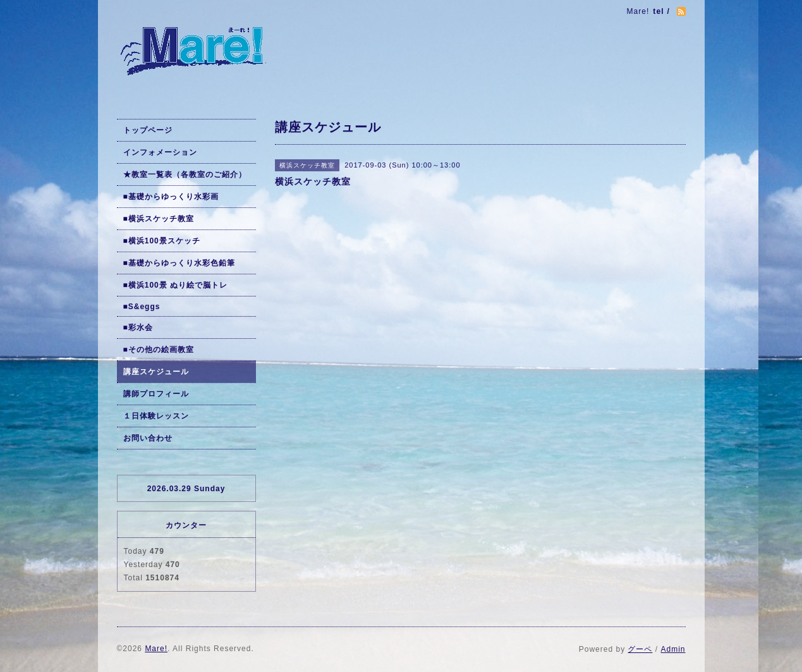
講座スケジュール (156, 372)
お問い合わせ (148, 438)
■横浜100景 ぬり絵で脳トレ (176, 285)
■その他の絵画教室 (159, 350)
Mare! (156, 649)
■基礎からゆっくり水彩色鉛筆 (179, 263)
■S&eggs (142, 307)
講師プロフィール (156, 394)
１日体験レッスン (156, 416)
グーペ (640, 649)
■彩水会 (138, 327)
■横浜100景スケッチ (162, 241)
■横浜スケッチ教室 (159, 219)
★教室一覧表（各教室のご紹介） (185, 174)
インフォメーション (160, 152)
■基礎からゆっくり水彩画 (171, 197)
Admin (673, 649)
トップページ (148, 130)
